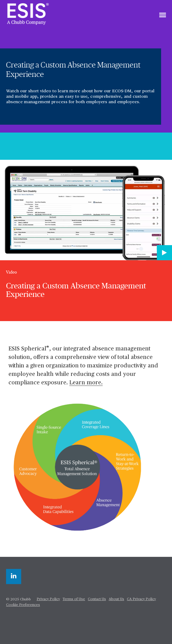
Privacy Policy (48, 599)
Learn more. (86, 383)
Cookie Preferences (23, 605)
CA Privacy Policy (141, 599)
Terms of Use (74, 599)
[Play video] (164, 253)
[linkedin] (14, 577)
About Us (116, 599)
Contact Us (97, 599)
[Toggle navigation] (163, 15)
